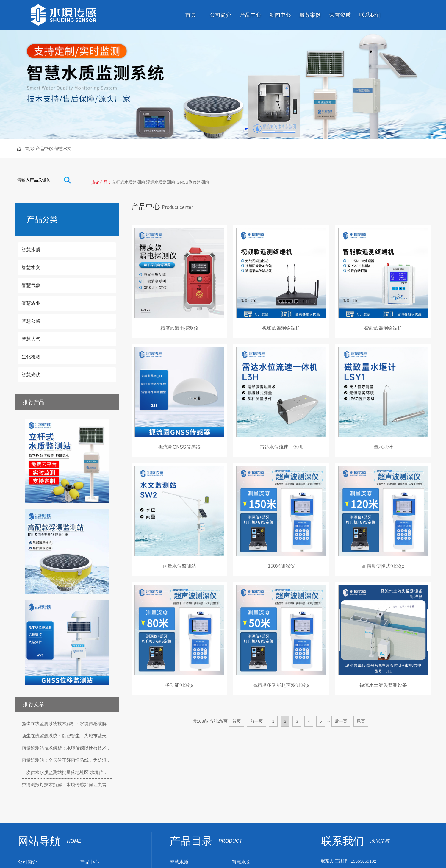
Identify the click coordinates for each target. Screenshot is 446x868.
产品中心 (251, 15)
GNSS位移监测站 (193, 182)
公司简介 (220, 15)
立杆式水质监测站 (129, 182)
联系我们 (370, 15)
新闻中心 (280, 15)
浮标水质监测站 (161, 182)
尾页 (361, 721)
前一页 (256, 721)
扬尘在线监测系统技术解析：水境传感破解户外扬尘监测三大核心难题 (67, 723)
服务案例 (310, 15)
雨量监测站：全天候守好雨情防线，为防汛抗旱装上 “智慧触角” (67, 760)
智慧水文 (63, 149)
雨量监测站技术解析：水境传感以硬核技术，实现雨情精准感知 (67, 748)
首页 (191, 15)
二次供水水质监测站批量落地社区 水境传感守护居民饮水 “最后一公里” (67, 772)
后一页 (341, 721)
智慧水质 (179, 862)
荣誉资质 (340, 15)
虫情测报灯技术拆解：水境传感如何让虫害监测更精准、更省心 (67, 785)
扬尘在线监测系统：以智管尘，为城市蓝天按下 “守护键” (67, 736)
